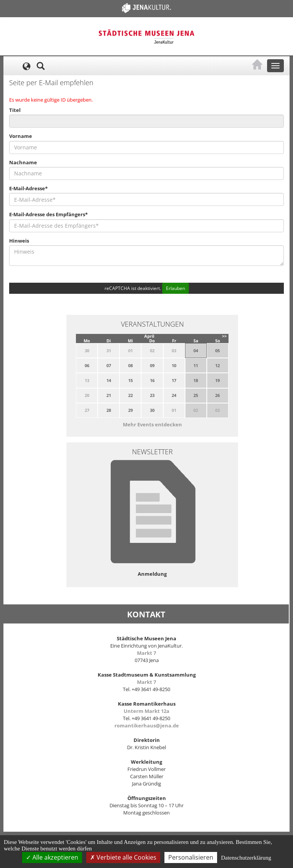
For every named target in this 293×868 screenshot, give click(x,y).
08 (130, 365)
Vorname (21, 136)
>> (224, 336)
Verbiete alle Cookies (123, 857)
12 (217, 365)
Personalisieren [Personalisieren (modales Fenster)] (191, 857)
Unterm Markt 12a (146, 711)
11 (196, 365)
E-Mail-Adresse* (28, 188)
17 (174, 380)
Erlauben (175, 288)
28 (109, 410)
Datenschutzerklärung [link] (246, 858)
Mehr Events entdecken (152, 424)
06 (87, 365)
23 (152, 395)
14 (109, 380)
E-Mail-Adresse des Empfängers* (48, 214)
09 (152, 365)
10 (174, 365)
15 (130, 380)
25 (196, 395)
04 (196, 351)
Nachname (23, 162)
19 (217, 380)
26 (217, 395)
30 (152, 410)
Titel (15, 110)
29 (130, 410)
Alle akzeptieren (52, 857)
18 (196, 380)
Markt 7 (146, 653)
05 (217, 351)
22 (130, 395)
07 (109, 365)
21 (109, 395)
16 (152, 380)
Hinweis (19, 241)
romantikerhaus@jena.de (147, 725)
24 (174, 395)
